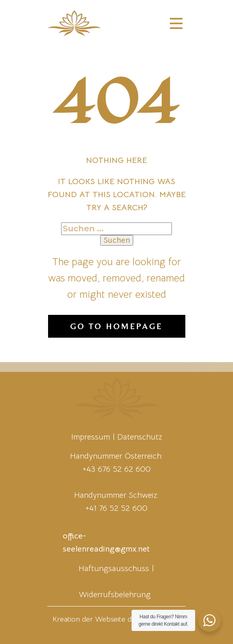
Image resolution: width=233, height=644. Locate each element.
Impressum (91, 437)
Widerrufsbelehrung (115, 595)
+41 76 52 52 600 (116, 508)
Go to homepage (116, 326)
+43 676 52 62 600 (117, 469)
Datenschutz (140, 437)
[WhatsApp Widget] (209, 620)
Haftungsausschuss (114, 568)
